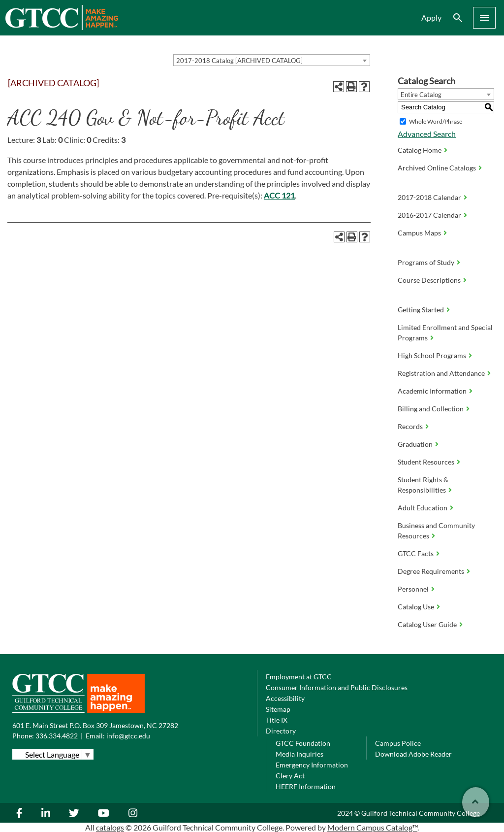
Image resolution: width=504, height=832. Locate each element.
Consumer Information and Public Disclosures (337, 687)
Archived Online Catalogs (437, 168)
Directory (281, 731)
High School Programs (432, 355)
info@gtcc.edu (128, 736)
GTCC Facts (416, 553)
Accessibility (285, 698)
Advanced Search (427, 134)
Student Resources (426, 462)
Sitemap (278, 709)
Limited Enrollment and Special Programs (445, 333)
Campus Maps (419, 233)
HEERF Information (306, 786)
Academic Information (432, 391)
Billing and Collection (431, 409)
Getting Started (421, 310)
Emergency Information (312, 765)
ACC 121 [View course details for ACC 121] (279, 195)
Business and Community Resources (436, 531)
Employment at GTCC (299, 677)
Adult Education (423, 508)
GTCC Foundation (303, 743)
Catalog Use (416, 607)
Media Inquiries (299, 754)
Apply (431, 17)
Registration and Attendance (441, 373)
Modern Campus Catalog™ (372, 827)
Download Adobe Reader (413, 754)
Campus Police (398, 743)
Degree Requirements (431, 571)
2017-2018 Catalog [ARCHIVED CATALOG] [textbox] (239, 61)
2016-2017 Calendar (429, 215)
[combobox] (272, 60)
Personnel (413, 589)
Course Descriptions (429, 280)
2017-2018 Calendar (429, 197)
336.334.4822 (57, 736)
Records (410, 426)
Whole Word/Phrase (436, 121)
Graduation (415, 444)
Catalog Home (420, 150)
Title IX (277, 720)
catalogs (110, 827)
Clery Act (290, 776)
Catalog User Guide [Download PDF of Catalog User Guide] (427, 624)
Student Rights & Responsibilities (423, 485)
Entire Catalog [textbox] (421, 95)
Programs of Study (426, 262)
